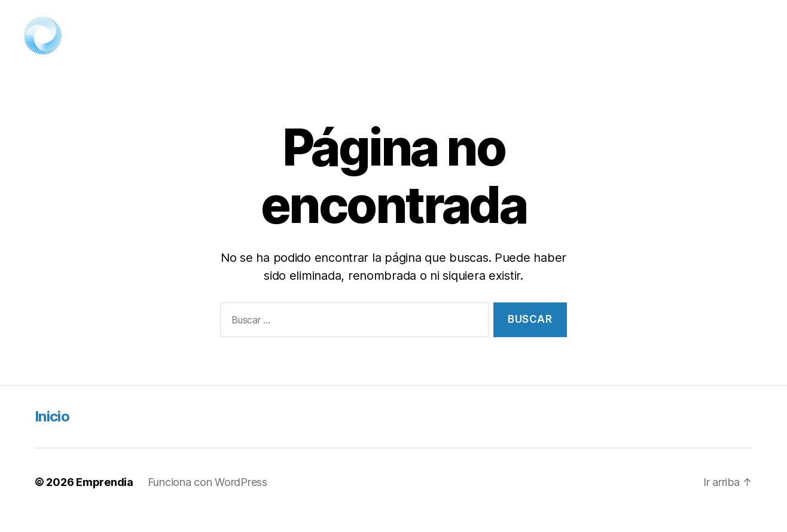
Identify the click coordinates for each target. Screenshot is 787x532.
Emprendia (105, 498)
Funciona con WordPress (208, 498)
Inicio (52, 432)
